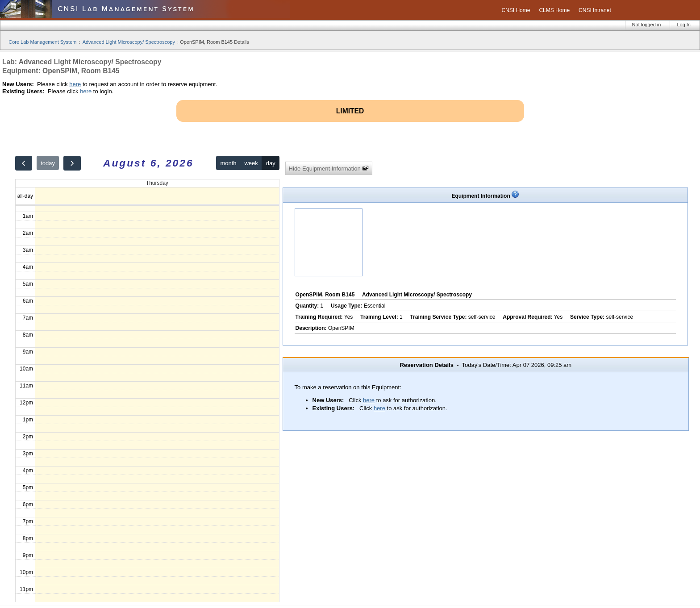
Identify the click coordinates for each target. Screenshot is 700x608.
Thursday (157, 183)
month (228, 163)
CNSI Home (516, 10)
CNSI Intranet (595, 10)
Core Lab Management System (42, 42)
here (75, 84)
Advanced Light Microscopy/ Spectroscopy (129, 42)
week (251, 163)
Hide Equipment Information (329, 169)
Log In (684, 25)
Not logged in (647, 25)
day (271, 163)
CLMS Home (554, 10)
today (48, 163)
